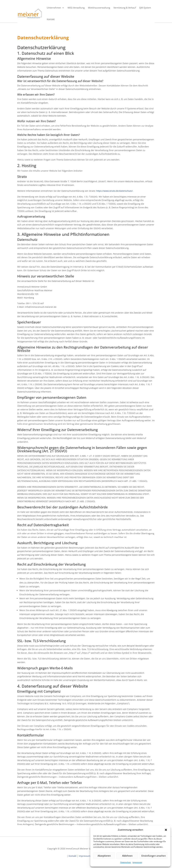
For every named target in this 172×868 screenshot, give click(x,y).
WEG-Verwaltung (76, 8)
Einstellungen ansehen (154, 856)
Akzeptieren (104, 856)
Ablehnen (127, 856)
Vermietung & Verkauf (125, 8)
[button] (166, 830)
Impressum (137, 862)
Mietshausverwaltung (99, 8)
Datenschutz (126, 862)
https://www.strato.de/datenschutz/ (114, 191)
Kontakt (51, 19)
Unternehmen (54, 8)
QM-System (145, 8)
